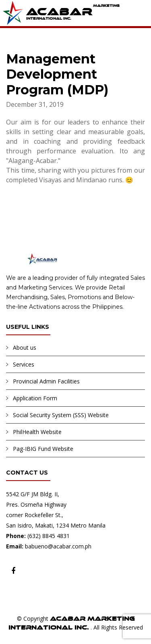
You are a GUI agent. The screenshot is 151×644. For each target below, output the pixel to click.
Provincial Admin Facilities (46, 381)
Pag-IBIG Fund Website (43, 449)
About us (25, 347)
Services (24, 364)
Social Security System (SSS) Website (61, 415)
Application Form (35, 398)
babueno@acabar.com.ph (58, 546)
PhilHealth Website (37, 432)
